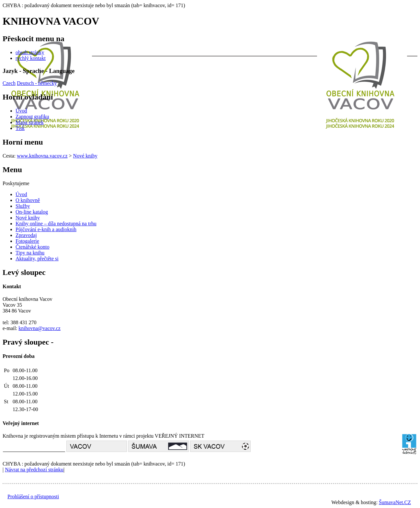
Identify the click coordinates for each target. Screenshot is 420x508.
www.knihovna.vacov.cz (42, 156)
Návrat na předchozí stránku (34, 470)
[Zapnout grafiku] (32, 117)
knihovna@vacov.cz (40, 328)
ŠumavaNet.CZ (395, 502)
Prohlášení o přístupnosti (33, 496)
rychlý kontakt (31, 58)
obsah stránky (30, 52)
